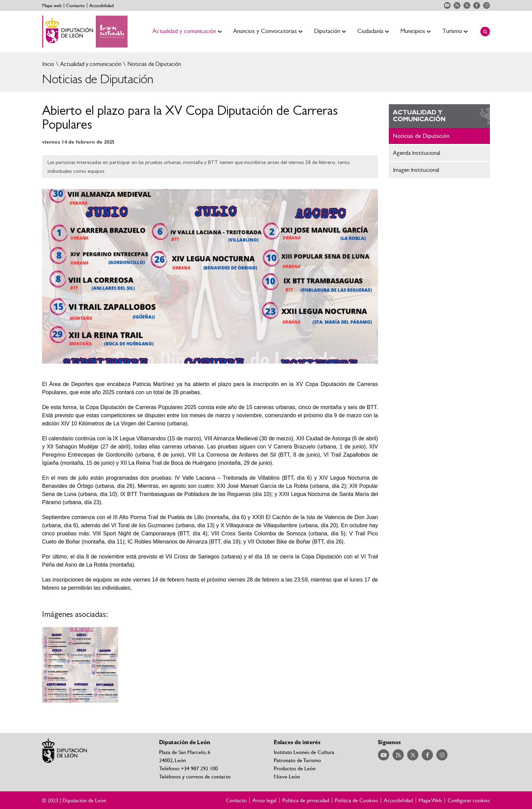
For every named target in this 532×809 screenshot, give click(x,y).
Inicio (48, 64)
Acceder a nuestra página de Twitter (467, 5)
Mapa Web (430, 800)
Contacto (75, 5)
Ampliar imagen (80, 665)
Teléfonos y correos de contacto (195, 776)
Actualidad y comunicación (90, 64)
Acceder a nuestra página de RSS (457, 5)
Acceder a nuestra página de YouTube (447, 5)
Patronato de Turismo (297, 760)
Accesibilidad (101, 5)
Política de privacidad (306, 800)
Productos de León (295, 768)
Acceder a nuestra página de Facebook (477, 5)
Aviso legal (264, 800)
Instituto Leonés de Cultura (304, 752)
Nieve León (287, 776)
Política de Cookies (356, 800)
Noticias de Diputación (154, 64)
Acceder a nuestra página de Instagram (487, 5)
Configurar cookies (469, 800)
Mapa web (52, 5)
